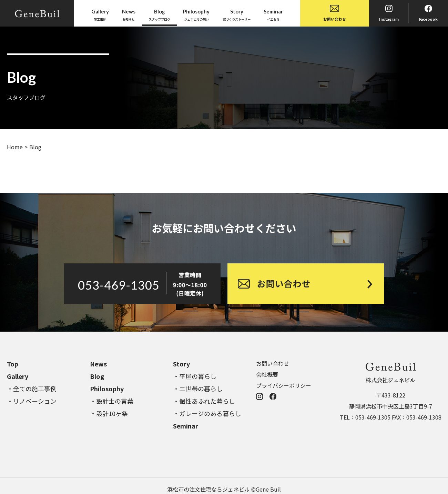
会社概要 (267, 374)
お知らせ (129, 14)
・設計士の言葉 (112, 401)
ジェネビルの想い (196, 14)
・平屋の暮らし (195, 376)
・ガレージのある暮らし (207, 413)
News (98, 364)
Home (15, 147)
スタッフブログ (159, 14)
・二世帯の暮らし (198, 389)
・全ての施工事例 (32, 389)
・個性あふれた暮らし (204, 401)
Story (181, 364)
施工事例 (100, 14)
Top (13, 364)
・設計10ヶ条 (109, 413)
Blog (97, 376)
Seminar (186, 426)
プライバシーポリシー (284, 385)
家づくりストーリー (237, 14)
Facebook (428, 13)
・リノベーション (32, 401)
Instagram (389, 13)
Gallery (18, 376)
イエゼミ (273, 14)
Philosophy (107, 389)
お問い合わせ (335, 13)
